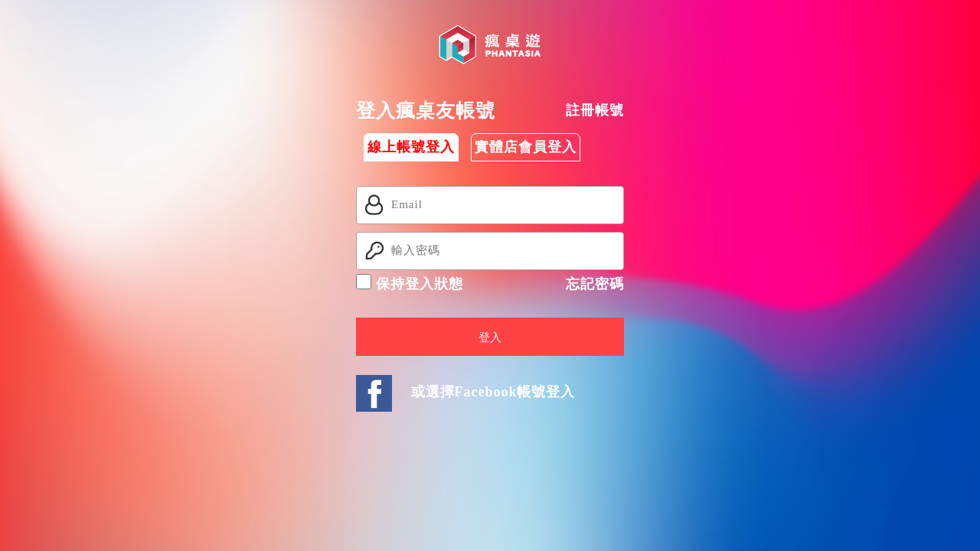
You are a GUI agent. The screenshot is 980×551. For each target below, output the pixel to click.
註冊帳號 (595, 110)
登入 (490, 337)
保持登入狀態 (410, 283)
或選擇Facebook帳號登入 (493, 392)
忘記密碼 (595, 284)
